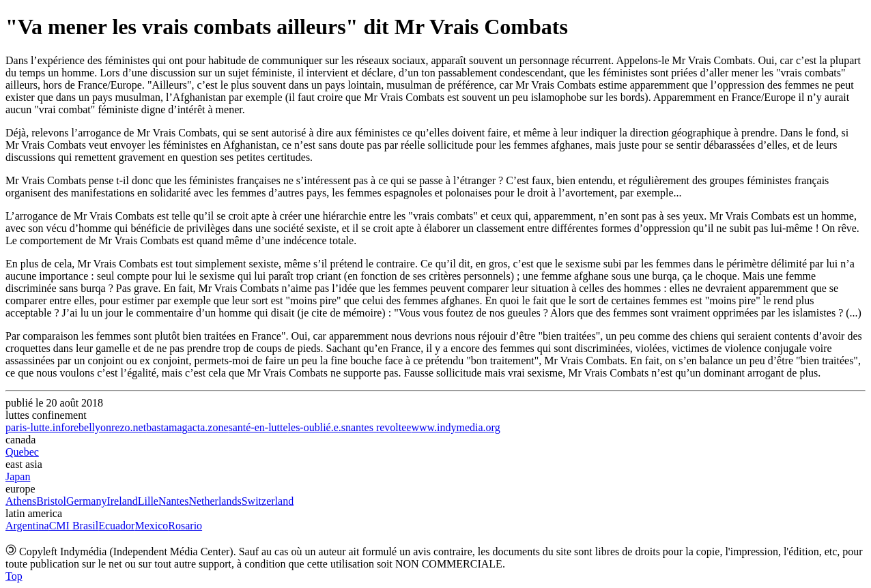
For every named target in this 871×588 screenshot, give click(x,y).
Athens (21, 501)
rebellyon (91, 427)
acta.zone (208, 427)
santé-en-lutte (258, 427)
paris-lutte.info (38, 427)
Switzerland (268, 501)
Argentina (27, 526)
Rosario (185, 526)
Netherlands (215, 501)
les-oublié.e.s (317, 427)
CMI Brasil (74, 526)
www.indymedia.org (455, 427)
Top (14, 576)
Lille (148, 501)
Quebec (22, 452)
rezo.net (129, 427)
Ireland (122, 501)
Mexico (151, 526)
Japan (18, 476)
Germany (87, 501)
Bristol (51, 501)
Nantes (173, 501)
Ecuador (116, 526)
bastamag (167, 427)
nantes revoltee (378, 427)
